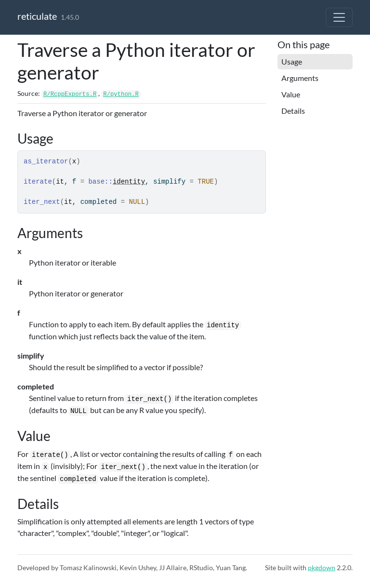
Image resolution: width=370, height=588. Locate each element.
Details (293, 111)
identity (129, 182)
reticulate (37, 16)
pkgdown (322, 568)
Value (291, 94)
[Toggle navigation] (339, 17)
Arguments (300, 78)
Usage (292, 61)
